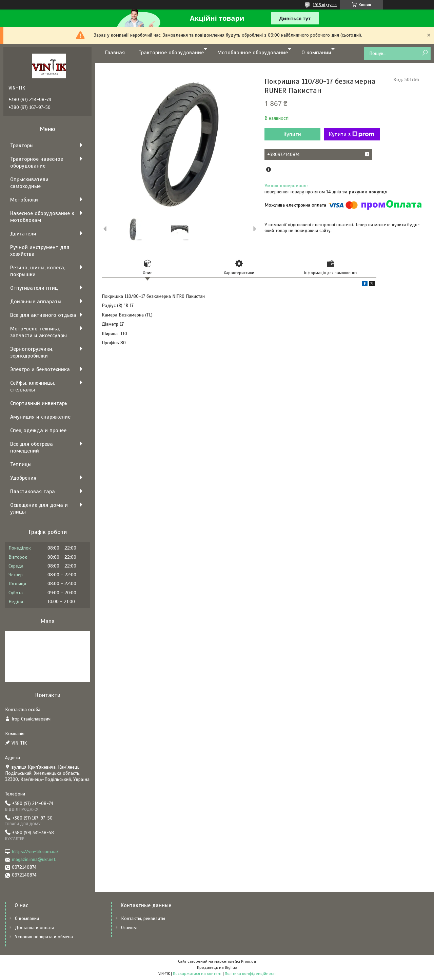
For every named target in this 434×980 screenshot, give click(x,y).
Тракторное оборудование (171, 53)
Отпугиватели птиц (34, 288)
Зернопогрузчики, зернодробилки (32, 352)
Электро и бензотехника (40, 369)
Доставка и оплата (35, 928)
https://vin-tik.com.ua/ (35, 852)
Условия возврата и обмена (44, 937)
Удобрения (23, 478)
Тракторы (22, 146)
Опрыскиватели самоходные (29, 183)
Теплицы (21, 464)
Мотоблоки (24, 200)
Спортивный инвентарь (39, 403)
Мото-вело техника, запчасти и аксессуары (38, 332)
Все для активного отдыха (43, 315)
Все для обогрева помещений (32, 447)
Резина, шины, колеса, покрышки (38, 271)
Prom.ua (249, 961)
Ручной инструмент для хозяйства (40, 251)
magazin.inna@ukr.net (34, 859)
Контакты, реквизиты (143, 918)
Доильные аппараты (36, 302)
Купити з (352, 134)
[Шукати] (425, 53)
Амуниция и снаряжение (40, 417)
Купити (292, 134)
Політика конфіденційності (250, 974)
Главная (115, 53)
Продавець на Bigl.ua (217, 967)
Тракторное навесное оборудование (37, 162)
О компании (316, 53)
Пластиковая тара (33, 492)
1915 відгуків (325, 5)
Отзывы (129, 928)
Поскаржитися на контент (197, 974)
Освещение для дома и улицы (39, 508)
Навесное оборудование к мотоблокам (42, 217)
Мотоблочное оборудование (253, 53)
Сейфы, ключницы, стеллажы (33, 386)
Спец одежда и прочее (38, 430)
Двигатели (23, 234)
